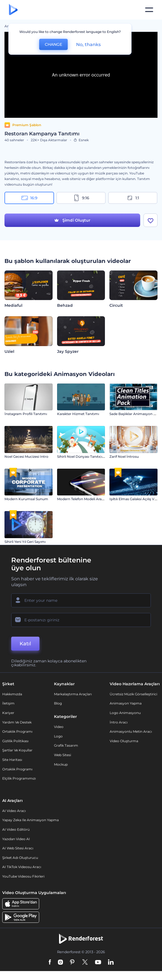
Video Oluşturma (124, 741)
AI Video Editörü (16, 829)
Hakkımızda (12, 694)
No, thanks (88, 45)
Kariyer (8, 713)
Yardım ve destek (17, 722)
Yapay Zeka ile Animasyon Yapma (30, 820)
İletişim (8, 703)
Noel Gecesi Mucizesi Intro (26, 457)
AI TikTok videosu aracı (22, 867)
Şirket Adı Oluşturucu (20, 858)
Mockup (61, 764)
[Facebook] (50, 962)
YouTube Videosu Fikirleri (23, 876)
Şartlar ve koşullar (17, 750)
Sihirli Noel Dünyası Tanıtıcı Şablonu (87, 457)
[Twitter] (85, 962)
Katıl (25, 644)
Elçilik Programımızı (19, 778)
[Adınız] (81, 600)
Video (59, 727)
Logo (58, 736)
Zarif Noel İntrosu (124, 457)
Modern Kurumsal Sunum (26, 499)
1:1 (133, 198)
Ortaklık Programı (17, 731)
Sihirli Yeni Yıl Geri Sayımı (25, 542)
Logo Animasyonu (125, 713)
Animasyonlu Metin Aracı (131, 731)
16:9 (29, 198)
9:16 (81, 198)
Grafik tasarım (66, 745)
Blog (58, 703)
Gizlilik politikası (15, 741)
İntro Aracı (119, 722)
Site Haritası (12, 760)
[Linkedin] (111, 962)
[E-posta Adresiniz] (81, 620)
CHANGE (53, 44)
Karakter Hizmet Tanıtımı (78, 414)
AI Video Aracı (14, 811)
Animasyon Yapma (126, 703)
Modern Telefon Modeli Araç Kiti (84, 499)
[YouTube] (98, 962)
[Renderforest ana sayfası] (13, 10)
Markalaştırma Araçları (73, 694)
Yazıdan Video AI (16, 839)
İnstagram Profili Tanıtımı (26, 414)
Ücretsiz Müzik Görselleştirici (133, 694)
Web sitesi (63, 755)
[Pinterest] (72, 962)
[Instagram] (60, 962)
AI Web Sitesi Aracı (18, 848)
